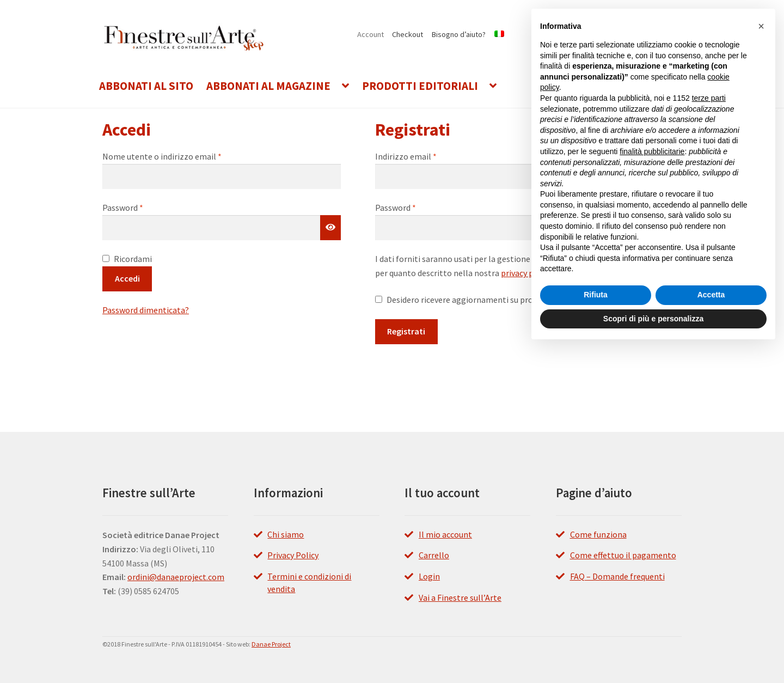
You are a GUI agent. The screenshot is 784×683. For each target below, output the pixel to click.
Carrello (434, 555)
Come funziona (598, 534)
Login (429, 576)
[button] (761, 26)
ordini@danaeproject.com (176, 577)
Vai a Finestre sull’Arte (460, 597)
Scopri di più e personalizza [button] (653, 319)
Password (140, 207)
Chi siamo (286, 534)
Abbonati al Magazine (268, 86)
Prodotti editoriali (420, 86)
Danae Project (271, 644)
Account (370, 34)
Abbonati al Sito (146, 86)
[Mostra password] (330, 228)
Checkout (408, 34)
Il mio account (445, 534)
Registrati (406, 331)
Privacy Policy (293, 555)
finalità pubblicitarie (652, 151)
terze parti (709, 98)
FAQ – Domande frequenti (617, 576)
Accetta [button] (711, 295)
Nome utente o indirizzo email (179, 156)
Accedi (127, 278)
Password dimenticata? (146, 310)
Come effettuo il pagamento (623, 555)
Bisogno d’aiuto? (459, 34)
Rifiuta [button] (596, 295)
